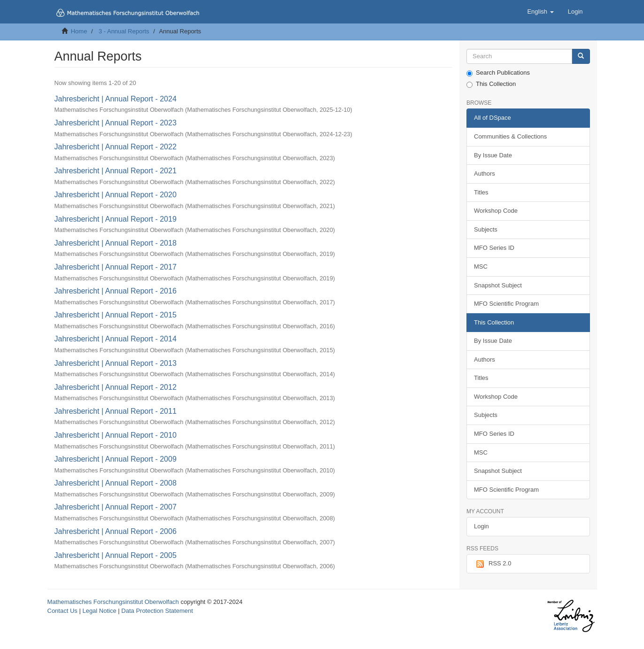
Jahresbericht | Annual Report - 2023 (116, 123)
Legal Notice (99, 611)
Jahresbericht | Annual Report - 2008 (116, 483)
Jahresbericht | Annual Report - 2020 (116, 195)
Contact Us (62, 611)
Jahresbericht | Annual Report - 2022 (116, 147)
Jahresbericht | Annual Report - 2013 (116, 363)
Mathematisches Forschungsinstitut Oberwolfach (113, 602)
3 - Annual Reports (124, 31)
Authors (485, 174)
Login (481, 526)
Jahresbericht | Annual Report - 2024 (116, 99)
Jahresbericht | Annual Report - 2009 (116, 459)
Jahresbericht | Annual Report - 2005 (116, 555)
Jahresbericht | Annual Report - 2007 (116, 507)
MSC (481, 267)
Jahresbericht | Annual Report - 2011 (116, 411)
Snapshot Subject (498, 285)
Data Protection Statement (157, 611)
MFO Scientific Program (506, 304)
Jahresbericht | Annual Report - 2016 (116, 291)
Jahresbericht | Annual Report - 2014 (116, 339)
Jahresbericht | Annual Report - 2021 (116, 171)
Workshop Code (496, 211)
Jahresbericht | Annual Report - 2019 (116, 219)
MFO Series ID (494, 248)
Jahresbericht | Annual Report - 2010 (116, 435)
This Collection (491, 84)
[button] (540, 12)
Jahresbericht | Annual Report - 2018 (116, 243)
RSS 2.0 (493, 564)
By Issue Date (493, 155)
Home (79, 31)
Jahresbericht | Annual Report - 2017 (116, 267)
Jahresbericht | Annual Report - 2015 (116, 315)
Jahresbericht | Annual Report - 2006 (116, 531)
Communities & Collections (510, 136)
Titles (481, 192)
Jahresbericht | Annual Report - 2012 (116, 387)
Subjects (486, 229)
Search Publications (498, 73)
